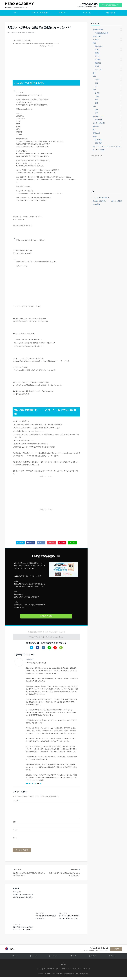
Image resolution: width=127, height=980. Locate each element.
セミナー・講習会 (108, 150)
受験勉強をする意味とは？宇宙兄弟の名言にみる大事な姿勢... (23, 899)
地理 (109, 100)
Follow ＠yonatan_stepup (55, 637)
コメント (16, 801)
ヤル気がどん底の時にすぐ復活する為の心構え (46, 920)
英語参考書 (109, 120)
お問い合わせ (110, 13)
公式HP (116, 952)
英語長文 (109, 63)
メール (15, 833)
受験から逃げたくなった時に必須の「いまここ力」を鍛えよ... (23, 932)
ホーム (17, 13)
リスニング (109, 70)
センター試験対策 (108, 123)
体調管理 (108, 126)
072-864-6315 (100, 951)
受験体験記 (109, 143)
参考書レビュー (108, 116)
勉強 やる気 (23, 32)
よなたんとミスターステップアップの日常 (108, 146)
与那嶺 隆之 (32, 32)
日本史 (109, 96)
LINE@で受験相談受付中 (110, 5)
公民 (109, 103)
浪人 (108, 130)
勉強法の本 (108, 133)
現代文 (109, 80)
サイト (15, 841)
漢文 (109, 86)
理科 (108, 106)
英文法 (109, 56)
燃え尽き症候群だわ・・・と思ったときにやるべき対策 (108, 203)
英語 (108, 43)
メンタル (108, 40)
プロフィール (63, 13)
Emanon (86, 977)
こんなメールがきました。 (102, 198)
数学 (108, 73)
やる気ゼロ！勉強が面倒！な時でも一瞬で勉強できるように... (69, 920)
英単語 (109, 50)
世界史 (109, 93)
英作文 (109, 66)
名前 (14, 825)
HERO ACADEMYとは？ (40, 13)
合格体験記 (109, 140)
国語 (108, 76)
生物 (109, 110)
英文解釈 (109, 60)
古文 (109, 83)
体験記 (108, 136)
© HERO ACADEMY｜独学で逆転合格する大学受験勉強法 (57, 977)
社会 (108, 90)
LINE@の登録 (46, 616)
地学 (109, 113)
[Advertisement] (28, 60)
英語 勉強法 (109, 46)
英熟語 (109, 53)
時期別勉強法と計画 (109, 33)
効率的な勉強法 (108, 30)
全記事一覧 (87, 13)
